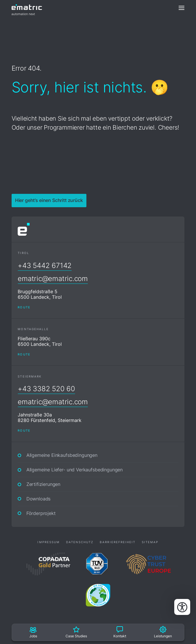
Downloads (39, 499)
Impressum (49, 542)
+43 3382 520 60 (46, 389)
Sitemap (150, 542)
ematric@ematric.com (53, 279)
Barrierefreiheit (118, 542)
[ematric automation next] (27, 8)
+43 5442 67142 (45, 265)
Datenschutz (80, 542)
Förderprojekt (41, 513)
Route (24, 307)
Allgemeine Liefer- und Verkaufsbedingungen (75, 470)
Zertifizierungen (43, 484)
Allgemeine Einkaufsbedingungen (62, 455)
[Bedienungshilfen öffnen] (182, 607)
